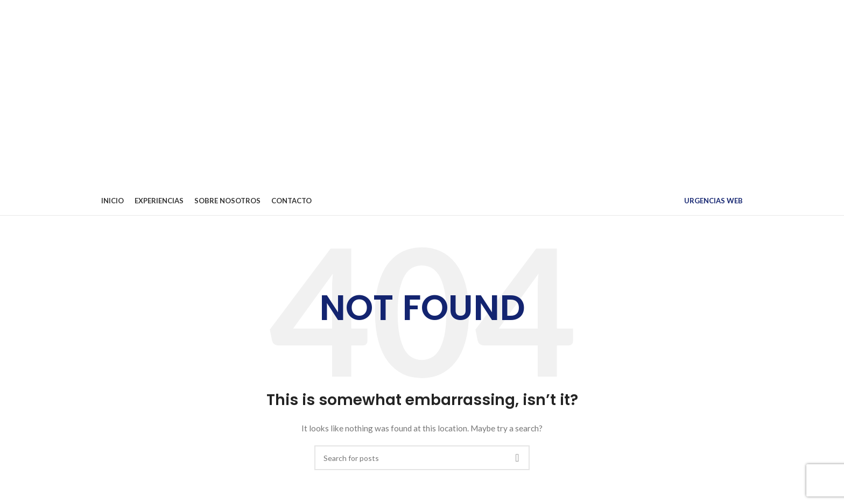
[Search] (422, 458)
